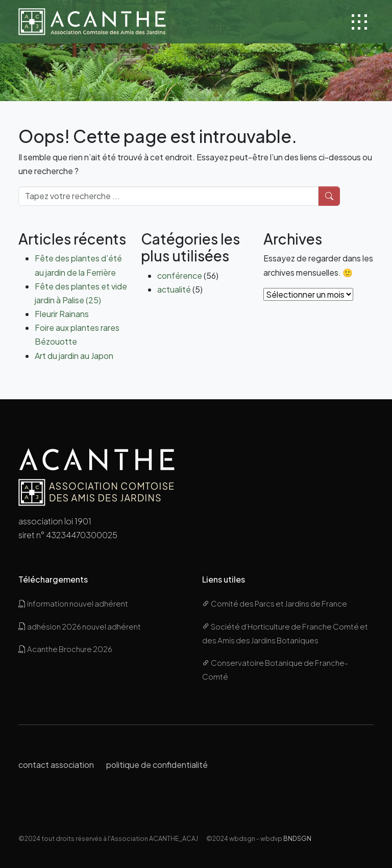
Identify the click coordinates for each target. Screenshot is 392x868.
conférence (180, 275)
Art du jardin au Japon (74, 356)
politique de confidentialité (157, 765)
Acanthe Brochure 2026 (65, 649)
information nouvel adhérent (73, 603)
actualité (174, 289)
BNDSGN (297, 838)
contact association (56, 765)
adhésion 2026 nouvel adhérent (80, 626)
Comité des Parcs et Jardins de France (275, 603)
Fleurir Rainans (62, 314)
